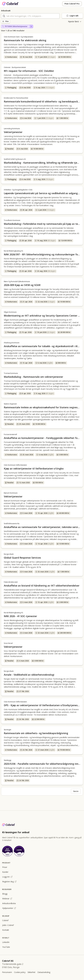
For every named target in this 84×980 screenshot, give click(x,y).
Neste (76, 791)
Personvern (7, 972)
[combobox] (30, 16)
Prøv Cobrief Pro (72, 4)
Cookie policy (20, 972)
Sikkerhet (31, 972)
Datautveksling (44, 972)
